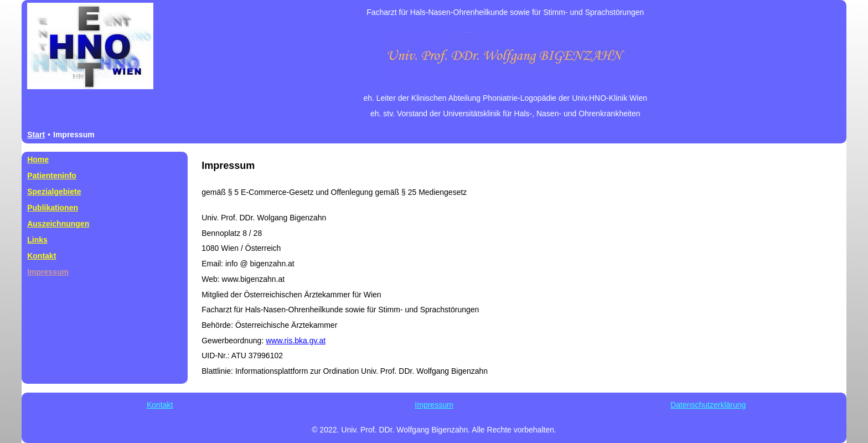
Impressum (434, 405)
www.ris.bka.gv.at (296, 341)
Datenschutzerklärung (708, 405)
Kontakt (160, 405)
